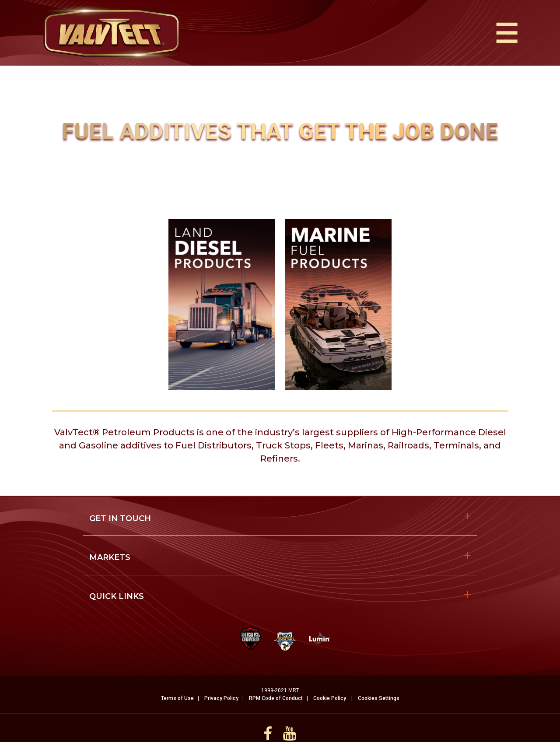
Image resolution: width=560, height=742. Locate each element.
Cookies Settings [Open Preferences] (379, 698)
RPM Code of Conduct (276, 698)
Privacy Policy (221, 698)
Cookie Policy (330, 698)
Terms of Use (177, 698)
